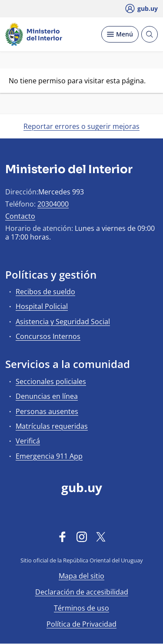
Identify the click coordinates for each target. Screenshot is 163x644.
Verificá (28, 441)
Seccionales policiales (51, 381)
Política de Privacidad (81, 624)
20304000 (53, 204)
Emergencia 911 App (49, 456)
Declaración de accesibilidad (82, 592)
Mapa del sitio (81, 576)
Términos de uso (81, 608)
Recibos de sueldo (45, 292)
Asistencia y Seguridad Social (63, 322)
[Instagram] (82, 536)
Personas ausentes (47, 411)
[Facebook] (63, 536)
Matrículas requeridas (52, 426)
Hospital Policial (42, 306)
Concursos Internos (48, 336)
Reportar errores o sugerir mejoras (81, 126)
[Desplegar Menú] (120, 34)
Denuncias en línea (47, 396)
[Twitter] (101, 536)
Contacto (20, 216)
